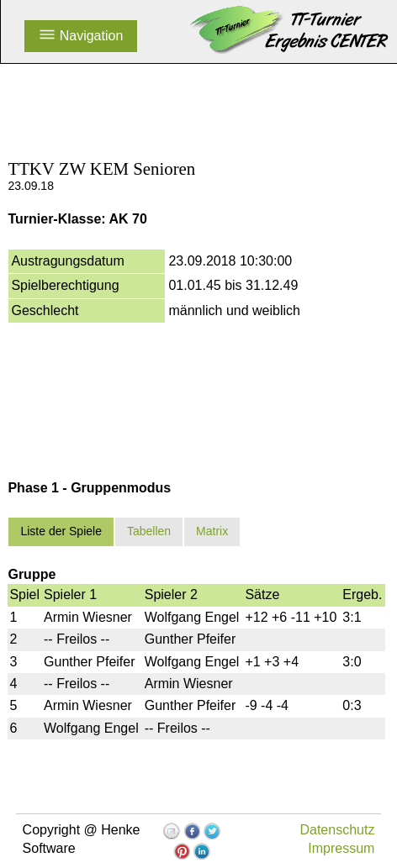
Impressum (341, 848)
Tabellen (149, 531)
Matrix (212, 531)
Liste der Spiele (61, 531)
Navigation (81, 36)
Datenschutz (337, 830)
